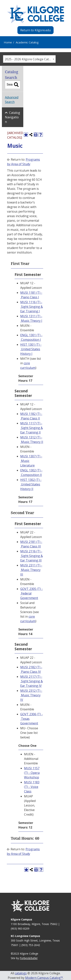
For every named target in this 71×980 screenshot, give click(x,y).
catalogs (21, 973)
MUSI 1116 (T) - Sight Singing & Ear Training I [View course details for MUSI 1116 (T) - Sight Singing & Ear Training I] (32, 307)
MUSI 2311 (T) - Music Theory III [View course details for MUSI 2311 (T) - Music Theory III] (31, 570)
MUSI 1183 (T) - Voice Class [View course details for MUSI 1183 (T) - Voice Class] (32, 787)
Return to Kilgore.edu (35, 30)
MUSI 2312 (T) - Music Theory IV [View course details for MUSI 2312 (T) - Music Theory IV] (31, 695)
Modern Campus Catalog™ (44, 978)
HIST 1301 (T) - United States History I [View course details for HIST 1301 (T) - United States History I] (31, 349)
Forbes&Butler (29, 958)
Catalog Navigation (12, 117)
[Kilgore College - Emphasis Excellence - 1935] (36, 14)
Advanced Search (12, 100)
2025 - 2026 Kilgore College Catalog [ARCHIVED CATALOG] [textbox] (30, 59)
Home (8, 42)
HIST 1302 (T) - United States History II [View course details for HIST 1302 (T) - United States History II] (31, 484)
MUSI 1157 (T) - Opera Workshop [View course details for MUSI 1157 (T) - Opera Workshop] (32, 773)
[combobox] (29, 59)
